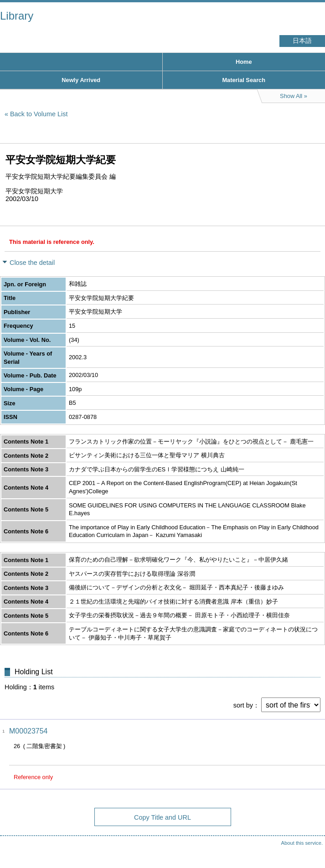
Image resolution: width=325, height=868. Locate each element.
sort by (243, 705)
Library (17, 16)
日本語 (302, 41)
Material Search (244, 80)
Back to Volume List (39, 114)
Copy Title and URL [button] (162, 817)
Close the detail (32, 263)
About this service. (302, 843)
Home (244, 62)
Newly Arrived (81, 80)
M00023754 (28, 731)
